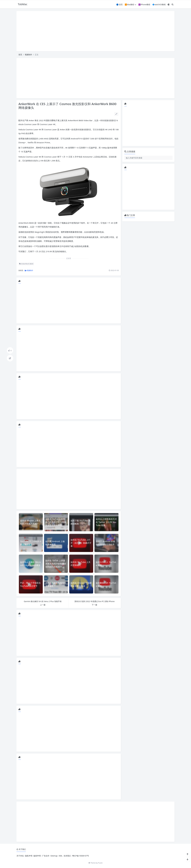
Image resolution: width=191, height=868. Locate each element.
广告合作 (46, 856)
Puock (100, 863)
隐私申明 (29, 856)
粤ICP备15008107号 (81, 856)
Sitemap (54, 856)
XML (61, 856)
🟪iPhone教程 (144, 4)
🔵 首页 (119, 4)
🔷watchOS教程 (159, 4)
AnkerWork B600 (26, 264)
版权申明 (37, 856)
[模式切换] (169, 4)
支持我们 (67, 856)
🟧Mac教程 (131, 4)
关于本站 (20, 856)
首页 (20, 55)
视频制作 (28, 55)
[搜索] (173, 4)
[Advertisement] (95, 31)
